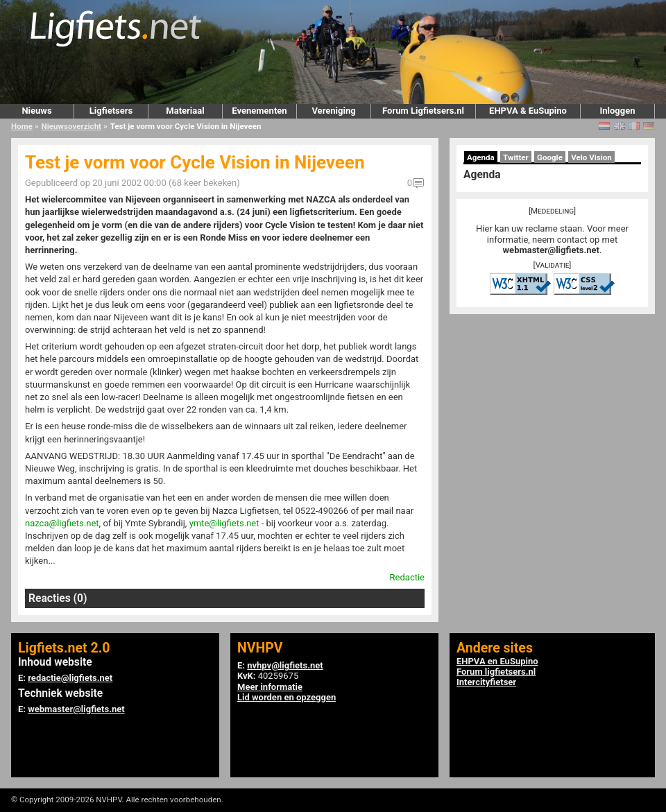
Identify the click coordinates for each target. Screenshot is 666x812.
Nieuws (36, 111)
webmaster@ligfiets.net (551, 250)
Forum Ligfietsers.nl (423, 111)
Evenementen (259, 111)
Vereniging (333, 111)
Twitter (516, 157)
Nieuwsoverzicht (71, 126)
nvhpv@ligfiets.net (285, 665)
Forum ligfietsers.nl (496, 672)
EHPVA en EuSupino (497, 661)
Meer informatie (270, 687)
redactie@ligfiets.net (70, 678)
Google (550, 157)
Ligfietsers (111, 111)
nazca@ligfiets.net (62, 523)
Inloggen (617, 111)
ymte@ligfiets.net (224, 523)
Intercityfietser (486, 682)
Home (22, 126)
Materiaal (185, 111)
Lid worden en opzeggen (287, 697)
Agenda (481, 157)
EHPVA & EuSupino (528, 111)
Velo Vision (591, 157)
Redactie (407, 577)
